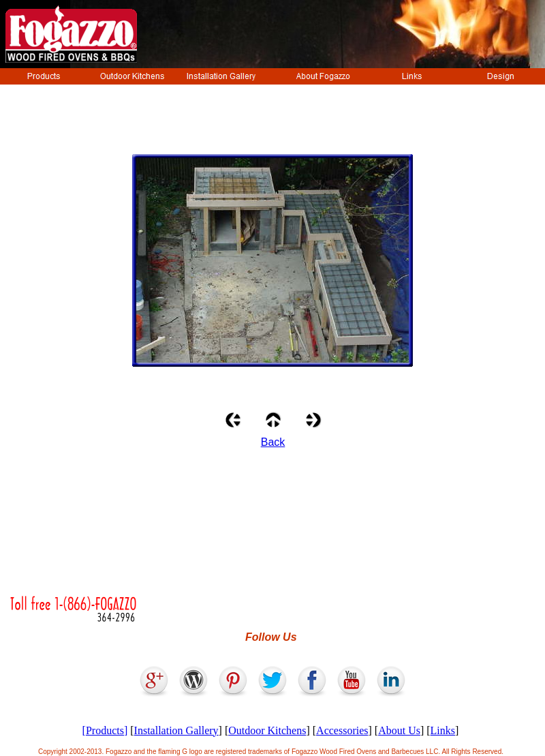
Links (443, 730)
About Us (399, 730)
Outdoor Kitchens (267, 730)
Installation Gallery (176, 730)
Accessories (342, 730)
